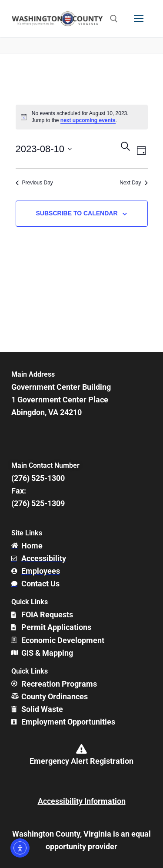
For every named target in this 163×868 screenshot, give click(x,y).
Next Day (133, 183)
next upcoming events (88, 120)
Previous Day (34, 183)
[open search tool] (114, 19)
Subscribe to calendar (77, 213)
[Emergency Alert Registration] (82, 749)
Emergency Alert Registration (81, 761)
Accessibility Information (82, 801)
